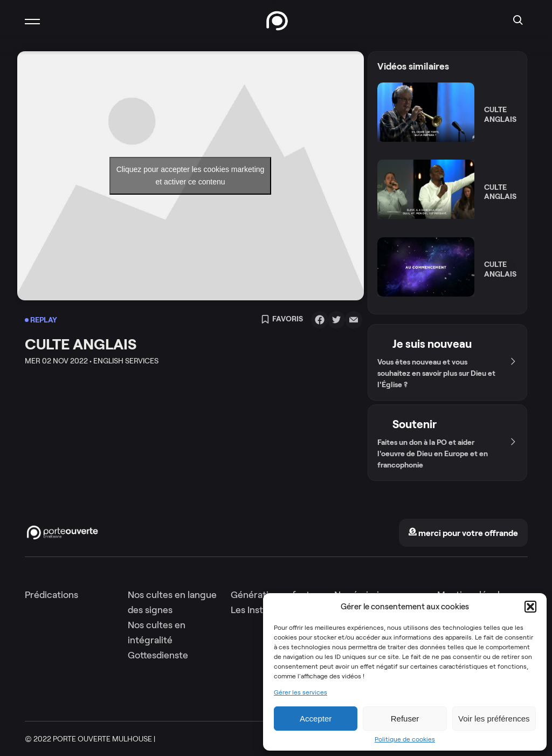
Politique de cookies (405, 739)
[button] (530, 607)
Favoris (282, 320)
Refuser (405, 719)
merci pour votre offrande (463, 533)
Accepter (316, 719)
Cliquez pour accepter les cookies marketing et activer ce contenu (191, 176)
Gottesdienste (158, 655)
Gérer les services (301, 692)
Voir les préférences (494, 719)
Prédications (51, 595)
